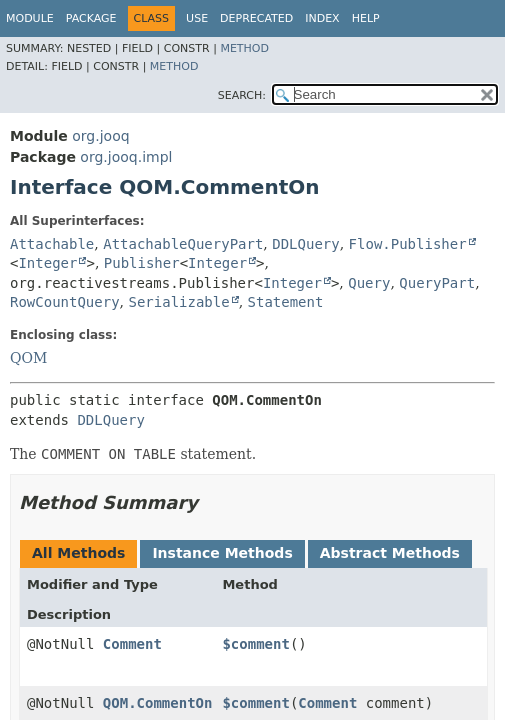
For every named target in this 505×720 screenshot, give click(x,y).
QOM (28, 358)
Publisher (142, 263)
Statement (286, 302)
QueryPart (437, 283)
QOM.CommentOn (158, 703)
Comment (132, 644)
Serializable (178, 302)
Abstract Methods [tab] (390, 553)
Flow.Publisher (408, 244)
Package (91, 18)
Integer (47, 263)
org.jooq (100, 136)
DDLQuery (305, 244)
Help (366, 18)
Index (322, 18)
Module (30, 18)
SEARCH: (242, 95)
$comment (255, 644)
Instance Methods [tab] (222, 553)
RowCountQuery (65, 302)
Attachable (52, 244)
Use (197, 18)
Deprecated (256, 18)
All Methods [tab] (78, 553)
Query (369, 283)
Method (244, 48)
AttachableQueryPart (183, 244)
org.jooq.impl (126, 157)
